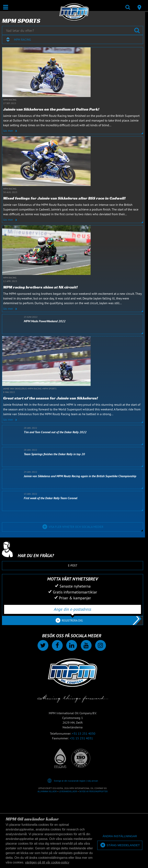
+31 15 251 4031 (81, 738)
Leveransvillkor (68, 791)
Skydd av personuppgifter (93, 791)
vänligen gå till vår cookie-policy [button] (47, 862)
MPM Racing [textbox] (22, 40)
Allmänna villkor (47, 791)
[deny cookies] (120, 836)
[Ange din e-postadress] (73, 609)
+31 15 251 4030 (84, 733)
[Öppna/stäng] (6, 7)
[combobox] (73, 39)
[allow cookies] (120, 845)
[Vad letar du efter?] (73, 30)
